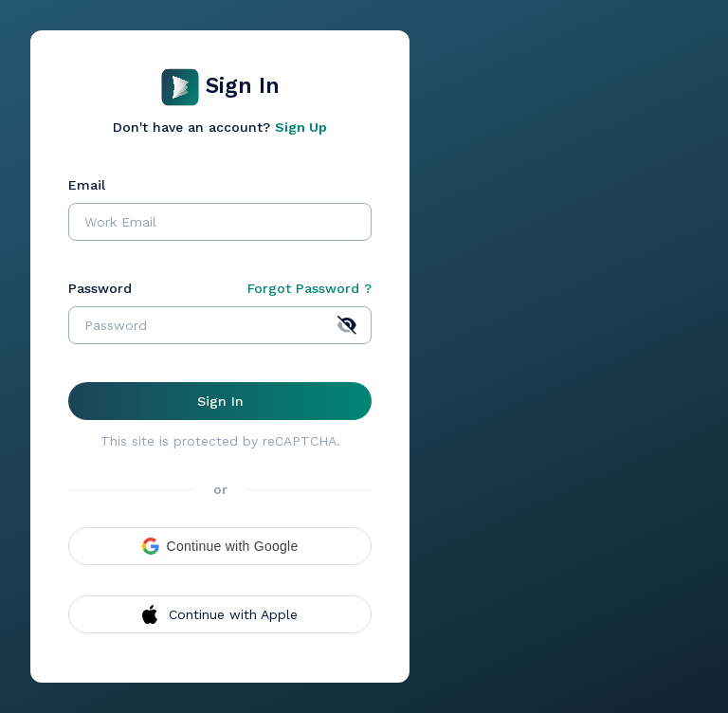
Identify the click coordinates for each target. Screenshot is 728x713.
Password (100, 288)
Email (87, 185)
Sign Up (301, 127)
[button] (220, 546)
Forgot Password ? (309, 288)
